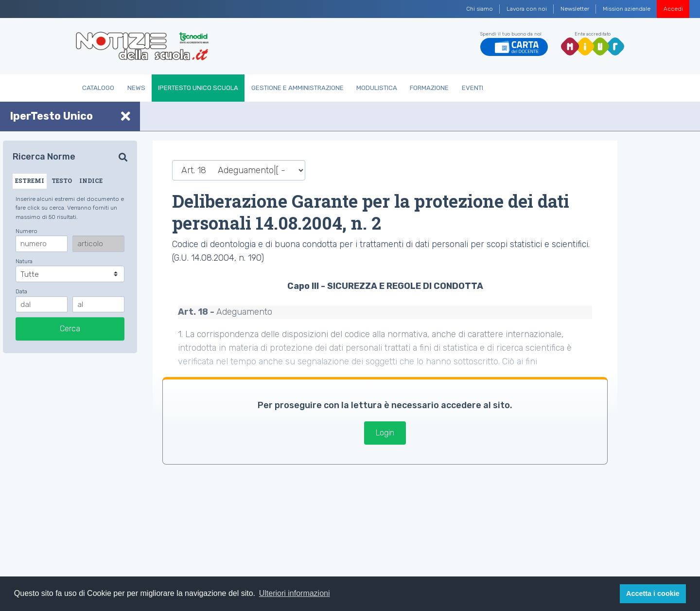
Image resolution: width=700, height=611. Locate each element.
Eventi (472, 88)
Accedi (673, 9)
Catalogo (98, 88)
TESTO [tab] (62, 180)
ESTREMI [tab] (30, 180)
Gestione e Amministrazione (297, 88)
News (136, 88)
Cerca (70, 329)
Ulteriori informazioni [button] (295, 593)
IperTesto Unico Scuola (198, 88)
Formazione (429, 88)
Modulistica (377, 88)
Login (385, 433)
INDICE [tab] (91, 180)
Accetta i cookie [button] (653, 593)
